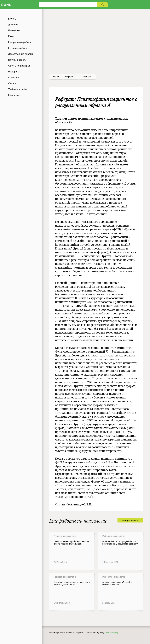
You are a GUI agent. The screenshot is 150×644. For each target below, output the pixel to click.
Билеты (12, 19)
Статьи (12, 83)
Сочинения (14, 78)
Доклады (13, 25)
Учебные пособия (18, 89)
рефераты (70, 77)
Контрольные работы (20, 42)
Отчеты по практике (19, 66)
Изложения (14, 30)
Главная (55, 77)
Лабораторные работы (21, 54)
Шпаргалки (14, 95)
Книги (11, 36)
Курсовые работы (18, 48)
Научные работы (17, 60)
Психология (87, 77)
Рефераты (14, 72)
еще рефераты (130, 520)
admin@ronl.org (112, 633)
